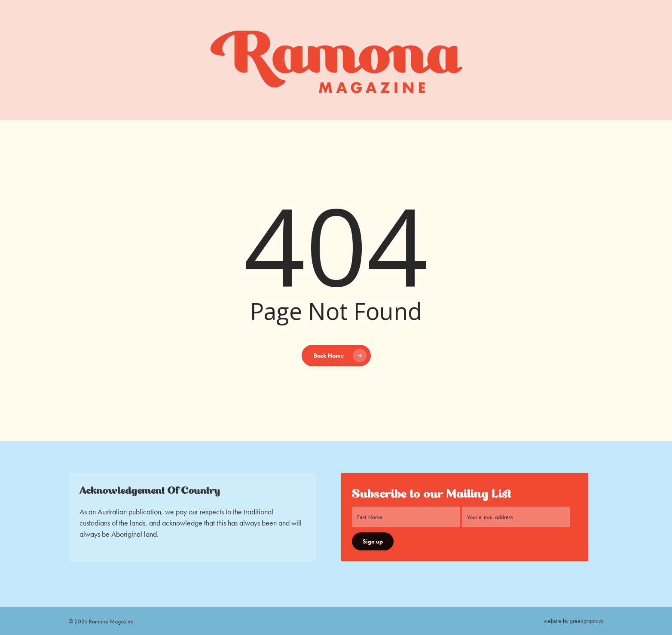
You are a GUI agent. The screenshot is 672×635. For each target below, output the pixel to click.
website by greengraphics (573, 621)
